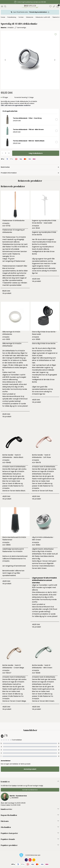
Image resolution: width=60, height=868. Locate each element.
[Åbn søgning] (5, 6)
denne (51, 268)
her (37, 273)
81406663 (15, 798)
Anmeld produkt (30, 769)
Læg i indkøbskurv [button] (36, 153)
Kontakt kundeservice (30, 790)
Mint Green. (42, 568)
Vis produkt (7, 293)
